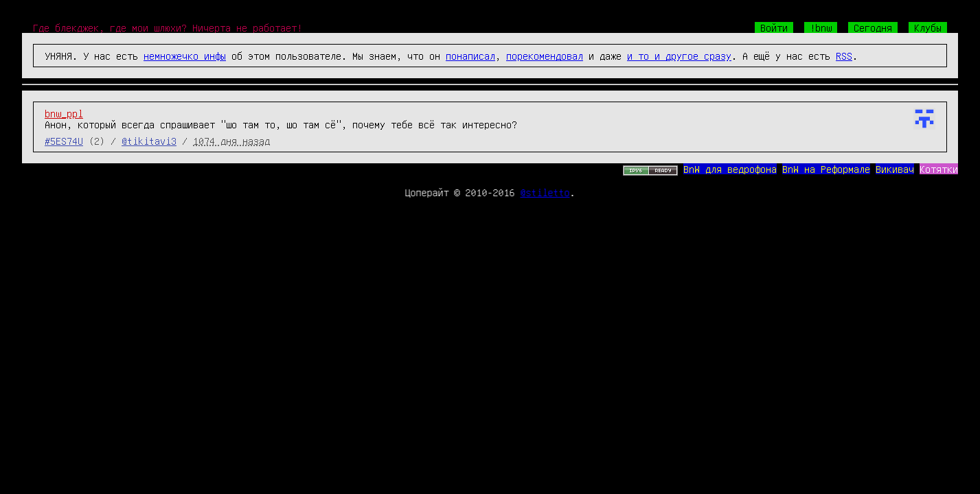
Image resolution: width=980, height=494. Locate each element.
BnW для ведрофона (730, 169)
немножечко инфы (185, 56)
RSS (844, 56)
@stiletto (545, 192)
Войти (774, 27)
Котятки (939, 169)
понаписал (470, 56)
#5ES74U (64, 141)
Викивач (895, 169)
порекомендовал (545, 56)
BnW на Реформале (826, 169)
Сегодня (873, 27)
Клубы (928, 27)
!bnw (821, 27)
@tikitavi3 (149, 141)
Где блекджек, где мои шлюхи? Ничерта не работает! (168, 27)
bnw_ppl (64, 113)
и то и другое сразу (679, 56)
